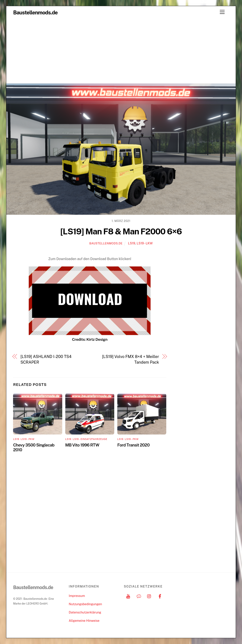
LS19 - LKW (145, 243)
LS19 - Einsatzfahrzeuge (90, 439)
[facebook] (160, 596)
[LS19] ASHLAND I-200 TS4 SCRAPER (46, 359)
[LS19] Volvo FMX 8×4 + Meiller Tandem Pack (131, 359)
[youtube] (128, 596)
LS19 (132, 243)
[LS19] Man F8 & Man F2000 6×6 (121, 231)
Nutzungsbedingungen (85, 604)
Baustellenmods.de (106, 243)
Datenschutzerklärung (85, 612)
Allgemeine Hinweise (84, 621)
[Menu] (222, 12)
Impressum (77, 596)
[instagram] (149, 596)
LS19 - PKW (28, 439)
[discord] (139, 596)
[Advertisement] (121, 51)
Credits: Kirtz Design (90, 339)
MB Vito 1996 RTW (82, 445)
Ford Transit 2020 (133, 445)
